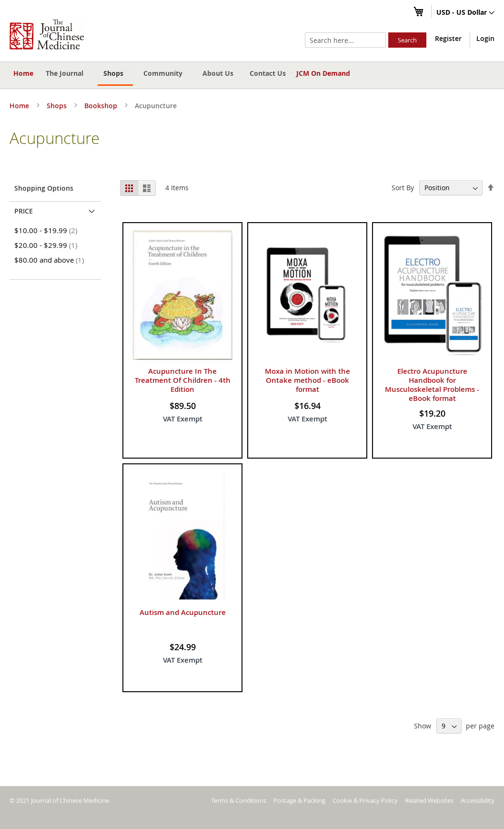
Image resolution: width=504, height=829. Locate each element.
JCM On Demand (323, 73)
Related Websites (429, 800)
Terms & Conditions (239, 800)
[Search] (407, 40)
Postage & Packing (299, 800)
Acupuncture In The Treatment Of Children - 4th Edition (183, 380)
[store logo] (47, 34)
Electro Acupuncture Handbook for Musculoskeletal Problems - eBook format (432, 385)
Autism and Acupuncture (183, 612)
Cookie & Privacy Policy (365, 800)
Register (448, 38)
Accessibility (478, 800)
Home (23, 73)
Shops (58, 106)
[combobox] (345, 40)
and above (51, 260)
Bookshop (102, 106)
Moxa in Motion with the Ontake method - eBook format (307, 380)
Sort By (403, 188)
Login (485, 38)
